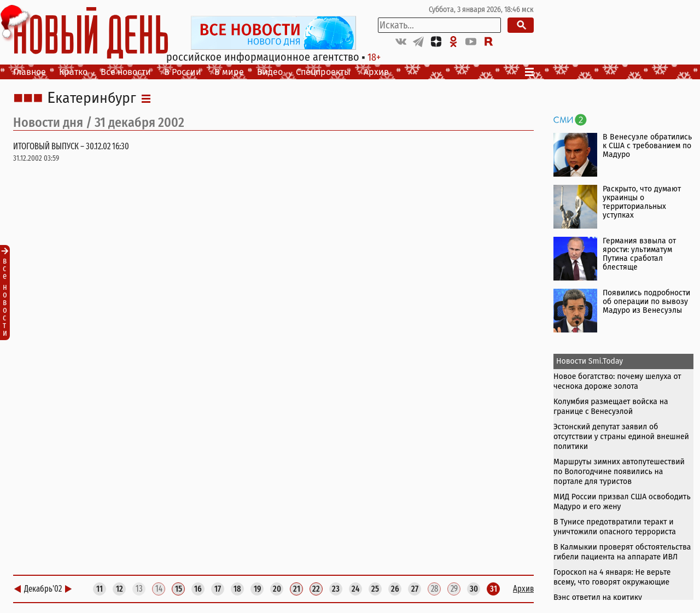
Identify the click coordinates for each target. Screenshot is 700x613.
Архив (376, 72)
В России (183, 72)
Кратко (73, 72)
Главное (30, 72)
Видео (270, 72)
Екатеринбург (92, 98)
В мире (229, 72)
